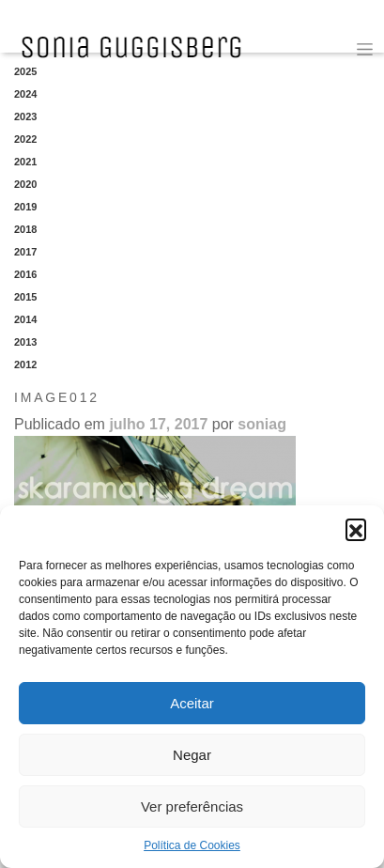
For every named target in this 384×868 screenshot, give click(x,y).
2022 (25, 139)
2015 (25, 297)
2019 (25, 207)
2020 (25, 184)
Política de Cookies (192, 845)
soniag (262, 424)
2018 (25, 229)
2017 (25, 252)
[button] (356, 529)
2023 (25, 116)
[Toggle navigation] (365, 49)
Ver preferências (192, 806)
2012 (25, 364)
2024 (25, 94)
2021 (25, 162)
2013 (25, 342)
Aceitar (192, 703)
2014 (25, 319)
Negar (192, 755)
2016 (25, 274)
